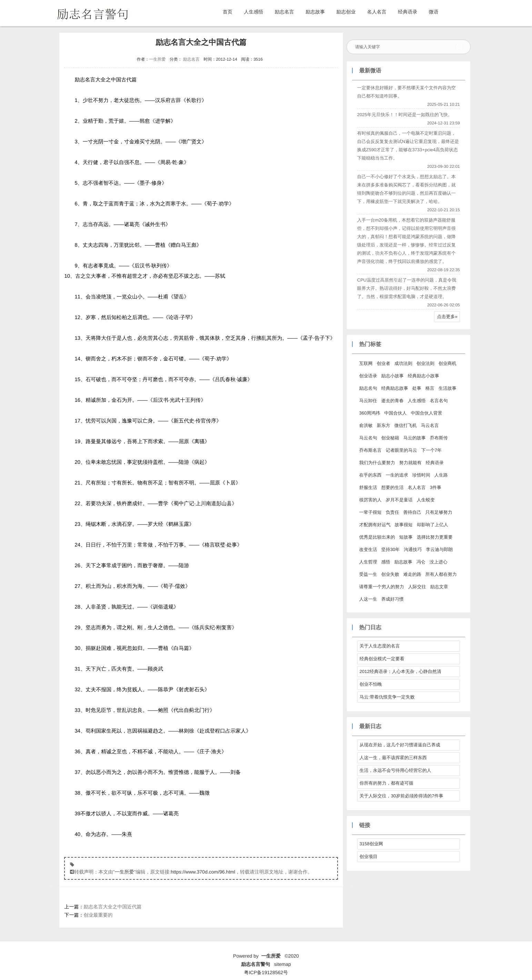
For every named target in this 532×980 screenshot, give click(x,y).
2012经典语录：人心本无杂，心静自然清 (399, 671)
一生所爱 (157, 59)
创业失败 (389, 574)
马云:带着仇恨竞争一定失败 (386, 697)
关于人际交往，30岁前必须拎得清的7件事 (400, 796)
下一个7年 (430, 450)
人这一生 (367, 599)
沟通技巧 (412, 549)
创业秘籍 (389, 438)
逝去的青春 (392, 401)
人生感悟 (253, 12)
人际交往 (416, 587)
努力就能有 (409, 463)
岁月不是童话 (398, 500)
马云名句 (367, 438)
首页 (228, 12)
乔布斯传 (438, 438)
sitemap (283, 964)
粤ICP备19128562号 (266, 972)
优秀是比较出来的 (376, 537)
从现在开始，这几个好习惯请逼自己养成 (399, 745)
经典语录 (408, 12)
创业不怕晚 (370, 684)
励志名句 (367, 388)
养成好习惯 (392, 599)
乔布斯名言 (369, 450)
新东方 (383, 425)
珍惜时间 (420, 475)
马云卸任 (367, 401)
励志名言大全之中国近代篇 (113, 907)
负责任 (392, 512)
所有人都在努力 (440, 574)
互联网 (365, 363)
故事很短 (403, 525)
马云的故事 (414, 438)
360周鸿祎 (369, 413)
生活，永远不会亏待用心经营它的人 (394, 770)
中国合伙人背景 (425, 413)
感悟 (385, 562)
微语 (434, 12)
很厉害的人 (369, 500)
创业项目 (368, 856)
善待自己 (411, 512)
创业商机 (446, 363)
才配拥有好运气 (374, 525)
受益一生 (367, 574)
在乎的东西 (369, 475)
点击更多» (446, 317)
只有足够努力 (438, 512)
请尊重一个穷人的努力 (381, 587)
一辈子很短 (369, 512)
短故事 (405, 537)
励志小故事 (392, 376)
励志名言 (284, 12)
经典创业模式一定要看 (381, 659)
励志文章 (438, 587)
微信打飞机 (405, 425)
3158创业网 (370, 844)
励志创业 (346, 12)
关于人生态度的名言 (379, 646)
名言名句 (438, 401)
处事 (416, 388)
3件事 (435, 487)
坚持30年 (389, 549)
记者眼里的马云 (400, 450)
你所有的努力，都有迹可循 (385, 783)
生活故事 (446, 388)
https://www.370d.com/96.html (203, 872)
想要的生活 (392, 487)
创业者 (383, 363)
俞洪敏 (365, 425)
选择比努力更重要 (434, 537)
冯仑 (420, 562)
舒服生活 (367, 487)
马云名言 (429, 425)
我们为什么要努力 (376, 463)
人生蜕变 (425, 500)
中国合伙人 (394, 413)
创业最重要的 (98, 915)
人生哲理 (367, 562)
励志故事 (315, 12)
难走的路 (411, 574)
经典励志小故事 (423, 376)
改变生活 (367, 549)
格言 (429, 388)
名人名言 (377, 12)
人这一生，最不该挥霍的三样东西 (392, 758)
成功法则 (402, 363)
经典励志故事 (394, 388)
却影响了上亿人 (431, 525)
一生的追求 (396, 475)
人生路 (440, 475)
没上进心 (438, 562)
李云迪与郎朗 (438, 549)
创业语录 (367, 376)
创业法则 (424, 363)
